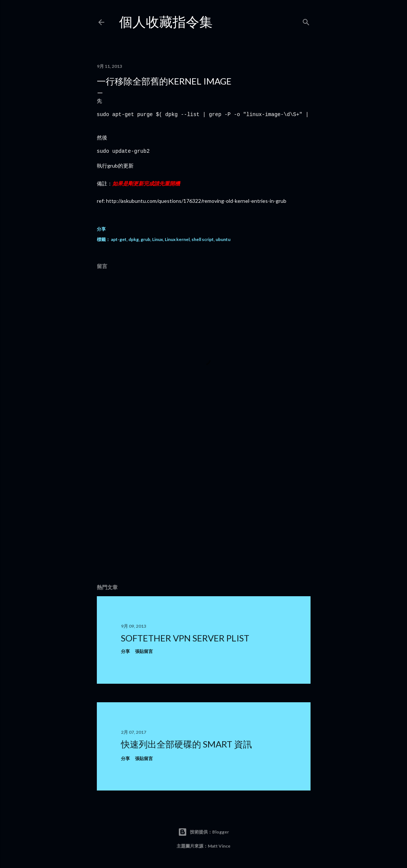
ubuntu (223, 239)
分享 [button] (101, 229)
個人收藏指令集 (166, 22)
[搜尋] (306, 21)
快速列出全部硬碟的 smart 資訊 (186, 744)
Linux (157, 239)
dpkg (134, 239)
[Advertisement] (204, 514)
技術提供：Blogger (203, 832)
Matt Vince (219, 846)
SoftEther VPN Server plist (185, 638)
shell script (203, 239)
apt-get (119, 239)
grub (145, 239)
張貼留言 (144, 651)
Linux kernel (177, 239)
